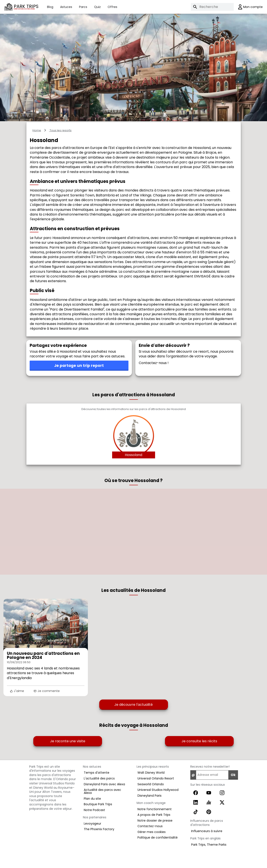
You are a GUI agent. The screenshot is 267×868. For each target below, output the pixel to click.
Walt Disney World (151, 773)
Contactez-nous (150, 826)
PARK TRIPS (26, 7)
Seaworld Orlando (151, 784)
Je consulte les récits (199, 741)
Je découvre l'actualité (133, 705)
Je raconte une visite (68, 741)
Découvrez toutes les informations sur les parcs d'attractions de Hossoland (134, 409)
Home (37, 130)
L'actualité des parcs (99, 778)
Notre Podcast (94, 810)
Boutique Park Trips (98, 804)
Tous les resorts (60, 130)
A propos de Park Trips (154, 815)
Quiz (97, 7)
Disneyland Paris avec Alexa (104, 784)
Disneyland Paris (150, 796)
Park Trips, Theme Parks (209, 845)
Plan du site (92, 799)
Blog (50, 7)
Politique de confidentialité (158, 837)
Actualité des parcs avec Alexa (102, 791)
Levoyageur (92, 824)
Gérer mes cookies (152, 832)
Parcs (83, 7)
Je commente (47, 691)
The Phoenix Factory (99, 829)
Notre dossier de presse (155, 821)
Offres (112, 7)
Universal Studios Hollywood (158, 790)
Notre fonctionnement (155, 809)
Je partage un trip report (79, 366)
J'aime (17, 691)
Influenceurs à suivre (207, 831)
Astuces (66, 7)
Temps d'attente (97, 773)
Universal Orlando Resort (156, 778)
